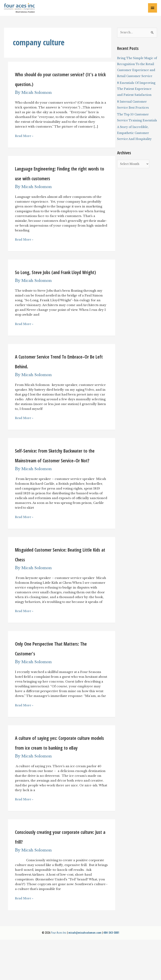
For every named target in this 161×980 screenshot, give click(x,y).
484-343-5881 (113, 973)
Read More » (25, 137)
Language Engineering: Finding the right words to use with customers (58, 179)
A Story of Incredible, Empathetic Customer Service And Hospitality (135, 153)
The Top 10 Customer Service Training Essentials (134, 134)
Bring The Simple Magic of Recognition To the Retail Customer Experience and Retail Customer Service (136, 72)
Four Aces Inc (56, 973)
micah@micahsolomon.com (84, 973)
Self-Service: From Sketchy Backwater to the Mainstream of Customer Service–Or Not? (60, 481)
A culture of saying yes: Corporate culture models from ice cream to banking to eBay (58, 778)
